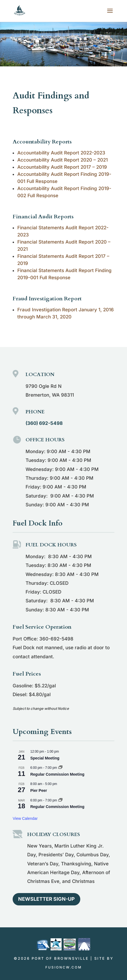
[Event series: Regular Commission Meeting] (60, 768)
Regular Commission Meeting (57, 774)
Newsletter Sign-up (46, 899)
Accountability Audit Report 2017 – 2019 (62, 167)
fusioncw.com (64, 967)
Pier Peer (39, 790)
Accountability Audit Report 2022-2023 (61, 153)
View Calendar (25, 818)
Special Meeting (45, 758)
